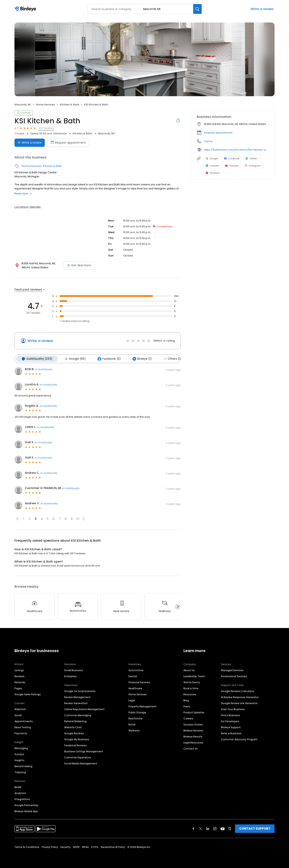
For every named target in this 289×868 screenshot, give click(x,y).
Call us (208, 141)
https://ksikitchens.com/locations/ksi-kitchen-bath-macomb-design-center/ (236, 150)
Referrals (20, 682)
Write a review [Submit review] (30, 143)
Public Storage (137, 712)
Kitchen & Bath (70, 105)
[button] (17, 519)
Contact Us (191, 748)
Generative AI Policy (113, 847)
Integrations (22, 799)
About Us (189, 670)
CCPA (95, 847)
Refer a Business (231, 733)
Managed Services (232, 670)
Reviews (19, 676)
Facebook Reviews (75, 745)
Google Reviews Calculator (238, 691)
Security (65, 847)
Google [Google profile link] (212, 158)
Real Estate (135, 718)
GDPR (76, 847)
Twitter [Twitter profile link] (251, 158)
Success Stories (193, 724)
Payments (21, 733)
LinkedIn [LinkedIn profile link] (212, 166)
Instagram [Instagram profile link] (253, 166)
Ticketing (20, 772)
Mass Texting (23, 727)
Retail (132, 724)
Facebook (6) (108, 359)
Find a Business (230, 715)
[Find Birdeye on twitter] (201, 828)
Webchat (20, 709)
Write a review (262, 9)
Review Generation (76, 703)
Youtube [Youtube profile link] (232, 166)
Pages (18, 688)
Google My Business (77, 739)
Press (187, 706)
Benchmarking (23, 766)
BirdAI (18, 787)
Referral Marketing (75, 721)
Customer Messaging (78, 715)
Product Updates (194, 712)
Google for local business (80, 691)
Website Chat (73, 727)
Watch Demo (192, 682)
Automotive (136, 670)
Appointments (24, 721)
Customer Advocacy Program (239, 739)
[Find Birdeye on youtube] (223, 828)
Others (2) (171, 359)
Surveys (19, 754)
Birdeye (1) (141, 359)
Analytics (20, 793)
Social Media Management (81, 763)
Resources (190, 694)
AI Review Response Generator (240, 697)
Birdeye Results (193, 736)
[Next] (178, 607)
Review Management (77, 697)
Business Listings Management (84, 751)
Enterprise (70, 676)
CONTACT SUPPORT (255, 828)
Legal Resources (193, 742)
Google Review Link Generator (239, 703)
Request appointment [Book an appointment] (68, 143)
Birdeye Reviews (193, 730)
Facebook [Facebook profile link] (232, 158)
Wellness (134, 730)
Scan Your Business (233, 709)
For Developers (230, 721)
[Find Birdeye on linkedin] (208, 828)
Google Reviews (74, 733)
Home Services (45, 105)
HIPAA (85, 847)
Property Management (142, 706)
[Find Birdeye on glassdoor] (230, 828)
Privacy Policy (50, 847)
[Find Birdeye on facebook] (193, 828)
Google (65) (74, 359)
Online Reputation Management (84, 709)
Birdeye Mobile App (26, 811)
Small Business (74, 670)
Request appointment (218, 133)
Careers (188, 718)
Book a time (191, 688)
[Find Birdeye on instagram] (215, 828)
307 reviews (46, 128)
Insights (19, 760)
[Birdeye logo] (26, 9)
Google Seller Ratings (28, 694)
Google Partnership (26, 805)
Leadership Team (194, 676)
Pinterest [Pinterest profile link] (213, 173)
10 (78, 519)
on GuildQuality (44, 369)
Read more (23, 194)
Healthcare (135, 688)
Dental (133, 676)
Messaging (21, 748)
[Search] (197, 9)
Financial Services (139, 682)
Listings (19, 670)
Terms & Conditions (27, 847)
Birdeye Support (231, 727)
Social (18, 715)
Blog (186, 700)
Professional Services (234, 676)
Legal (132, 700)
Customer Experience (78, 757)
